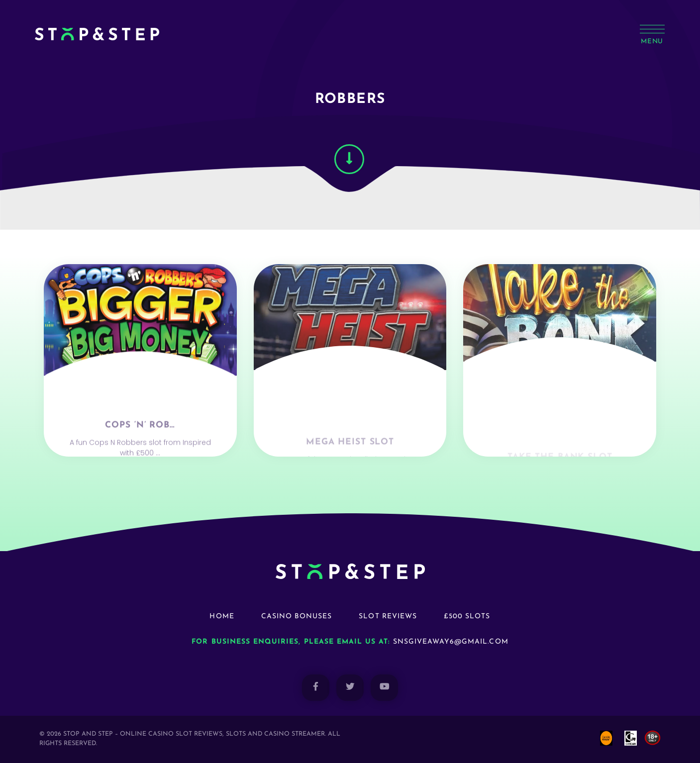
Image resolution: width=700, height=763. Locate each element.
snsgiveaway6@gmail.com (451, 642)
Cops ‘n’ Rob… (140, 445)
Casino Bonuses (297, 617)
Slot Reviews (388, 617)
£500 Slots (467, 617)
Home (222, 617)
